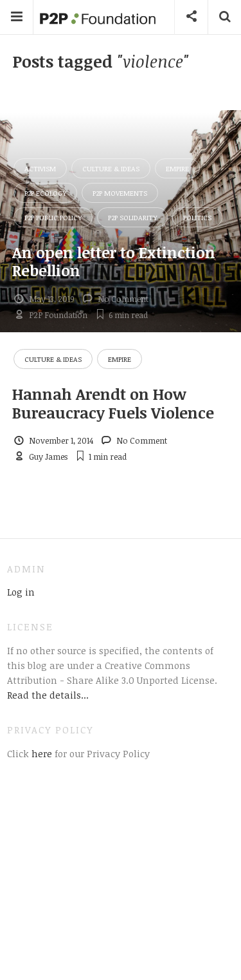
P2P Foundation (58, 315)
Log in (21, 592)
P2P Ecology (45, 193)
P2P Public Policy (53, 217)
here (40, 753)
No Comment (123, 299)
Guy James (48, 457)
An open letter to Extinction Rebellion (114, 261)
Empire (177, 168)
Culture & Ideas (111, 168)
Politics (197, 217)
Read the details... (48, 695)
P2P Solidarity (132, 217)
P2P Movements (120, 193)
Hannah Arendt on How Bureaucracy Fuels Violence (113, 403)
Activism (40, 168)
